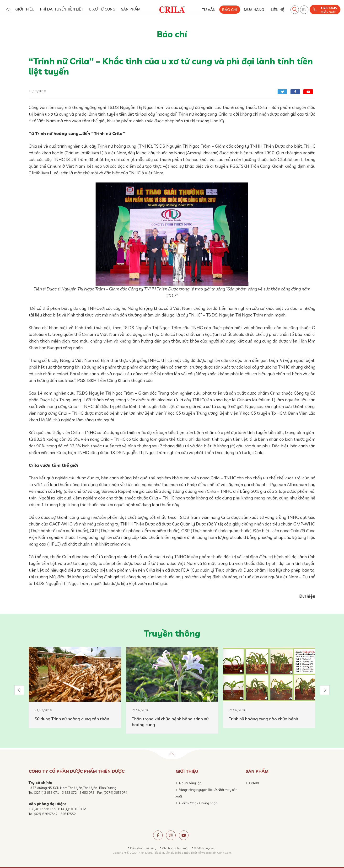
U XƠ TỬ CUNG (102, 9)
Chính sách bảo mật (175, 848)
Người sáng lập (190, 783)
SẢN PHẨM (131, 9)
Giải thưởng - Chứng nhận (198, 803)
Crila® (254, 783)
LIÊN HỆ (278, 10)
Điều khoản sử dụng (143, 848)
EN (304, 10)
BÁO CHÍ (230, 10)
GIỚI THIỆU (25, 9)
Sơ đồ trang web (205, 848)
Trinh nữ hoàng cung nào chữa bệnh (263, 719)
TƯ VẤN (209, 10)
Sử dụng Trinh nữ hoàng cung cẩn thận (72, 719)
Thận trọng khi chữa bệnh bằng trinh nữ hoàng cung (170, 722)
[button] (19, 690)
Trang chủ (8, 10)
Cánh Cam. (224, 853)
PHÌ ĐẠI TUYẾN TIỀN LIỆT (62, 9)
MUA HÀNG (254, 10)
